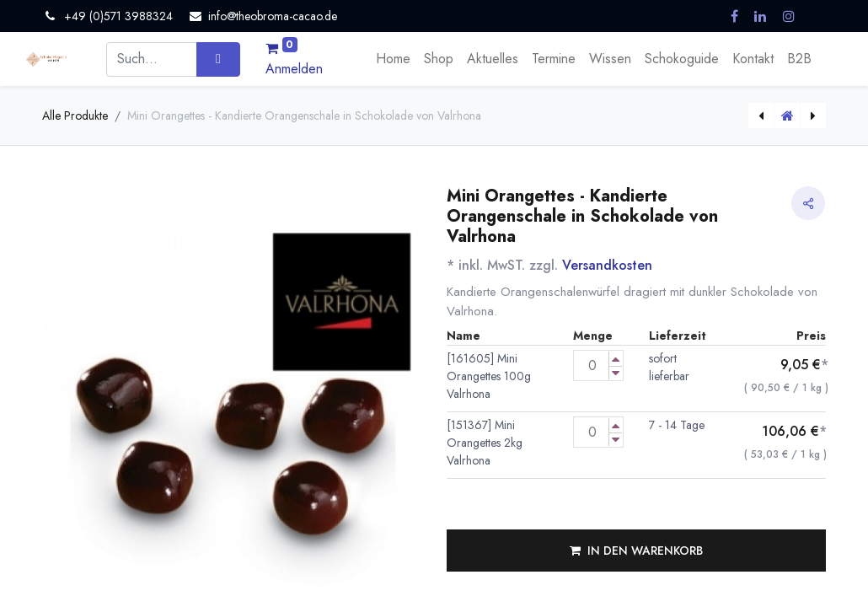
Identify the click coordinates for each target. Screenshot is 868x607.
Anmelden (294, 69)
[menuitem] (393, 59)
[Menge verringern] (616, 373)
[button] (636, 551)
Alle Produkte (75, 115)
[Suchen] (218, 59)
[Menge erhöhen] (616, 359)
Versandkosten (607, 265)
